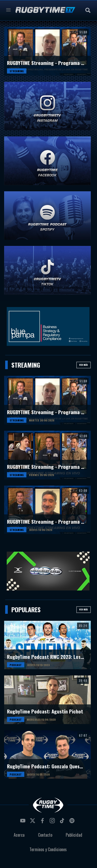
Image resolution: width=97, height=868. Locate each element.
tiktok (63, 822)
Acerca (19, 835)
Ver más (84, 365)
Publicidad (74, 835)
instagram (53, 822)
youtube (24, 822)
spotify (73, 822)
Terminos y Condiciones (48, 849)
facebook (43, 822)
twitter (33, 822)
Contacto (45, 835)
